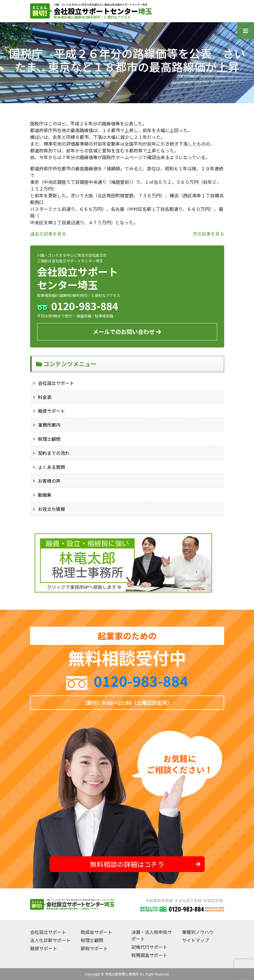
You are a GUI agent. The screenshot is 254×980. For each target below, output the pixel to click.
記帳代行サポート (149, 947)
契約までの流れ (54, 453)
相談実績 (213, 900)
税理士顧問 (49, 439)
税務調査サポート (149, 955)
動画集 (45, 495)
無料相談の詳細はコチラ (145, 864)
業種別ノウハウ (198, 932)
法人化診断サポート (50, 940)
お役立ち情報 (51, 509)
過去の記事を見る (48, 234)
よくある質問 (51, 467)
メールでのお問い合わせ (127, 332)
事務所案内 (49, 425)
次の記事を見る (208, 234)
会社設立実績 (188, 900)
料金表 (45, 397)
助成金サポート (96, 932)
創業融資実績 (159, 900)
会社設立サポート (56, 383)
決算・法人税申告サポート (152, 935)
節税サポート (94, 948)
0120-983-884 (141, 681)
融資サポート (51, 411)
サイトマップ (195, 940)
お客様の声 (49, 481)
